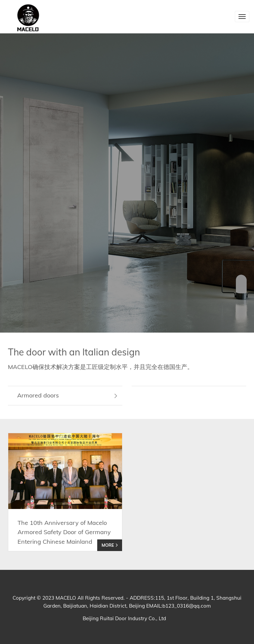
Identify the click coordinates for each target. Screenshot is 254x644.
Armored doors (67, 395)
